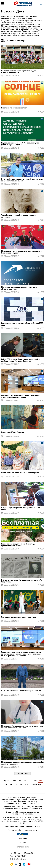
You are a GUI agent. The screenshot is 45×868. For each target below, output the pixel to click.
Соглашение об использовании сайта (22, 830)
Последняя (36, 784)
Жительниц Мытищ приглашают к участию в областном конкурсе (19, 288)
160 (11, 784)
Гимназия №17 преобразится (13, 432)
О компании (22, 838)
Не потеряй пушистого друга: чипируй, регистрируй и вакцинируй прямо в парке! (22, 180)
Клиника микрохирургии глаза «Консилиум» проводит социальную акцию (19, 545)
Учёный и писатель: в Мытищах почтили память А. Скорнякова (21, 581)
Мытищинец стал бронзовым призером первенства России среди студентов (22, 252)
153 (14, 781)
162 (21, 784)
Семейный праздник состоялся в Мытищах (18, 617)
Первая (6, 781)
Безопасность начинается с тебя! (14, 108)
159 (6, 784)
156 (30, 781)
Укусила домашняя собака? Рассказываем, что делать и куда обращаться (20, 144)
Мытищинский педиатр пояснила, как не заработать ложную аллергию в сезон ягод (22, 727)
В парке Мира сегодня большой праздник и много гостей (21, 509)
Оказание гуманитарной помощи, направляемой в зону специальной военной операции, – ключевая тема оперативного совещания (21, 654)
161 (16, 784)
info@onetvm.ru (13, 821)
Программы (22, 843)
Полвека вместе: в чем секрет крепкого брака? (20, 473)
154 (20, 781)
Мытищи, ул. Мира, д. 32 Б (24, 853)
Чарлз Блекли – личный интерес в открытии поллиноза (19, 216)
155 (25, 781)
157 (35, 781)
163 (26, 784)
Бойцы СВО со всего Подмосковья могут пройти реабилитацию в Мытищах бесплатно (20, 360)
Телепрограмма (22, 847)
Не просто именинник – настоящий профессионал (21, 691)
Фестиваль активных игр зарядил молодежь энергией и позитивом (19, 72)
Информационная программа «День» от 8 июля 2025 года (22, 324)
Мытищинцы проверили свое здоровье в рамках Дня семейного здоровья (22, 763)
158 (40, 781)
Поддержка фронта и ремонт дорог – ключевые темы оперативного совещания (20, 396)
